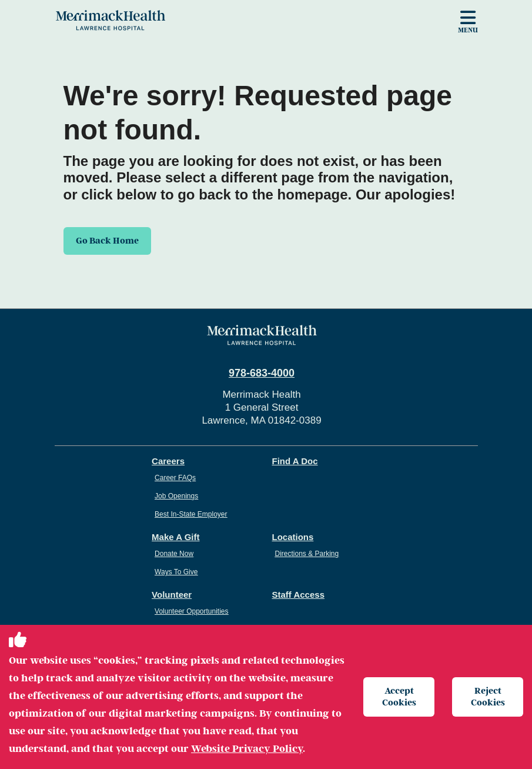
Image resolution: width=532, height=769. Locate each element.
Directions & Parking (307, 554)
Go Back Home (107, 241)
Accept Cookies (399, 696)
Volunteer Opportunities (191, 611)
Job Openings (176, 496)
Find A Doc (295, 461)
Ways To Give (176, 572)
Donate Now (174, 554)
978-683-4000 (262, 373)
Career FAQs (175, 478)
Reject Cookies (488, 696)
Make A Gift (175, 537)
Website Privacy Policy (247, 748)
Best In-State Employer (191, 514)
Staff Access (299, 595)
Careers (168, 461)
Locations (293, 537)
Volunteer (172, 595)
